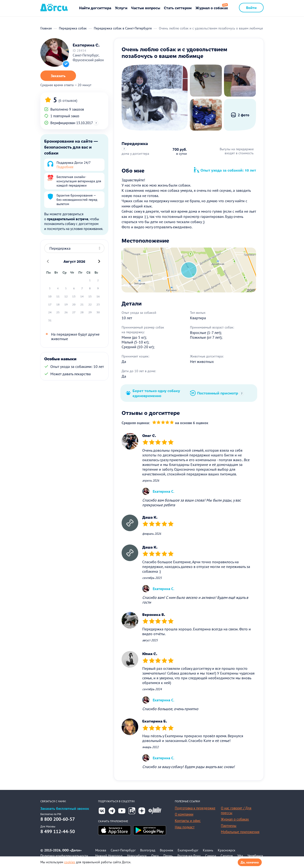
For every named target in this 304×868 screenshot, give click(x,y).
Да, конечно (250, 862)
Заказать (58, 76)
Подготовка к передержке (195, 808)
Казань (208, 850)
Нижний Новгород (109, 856)
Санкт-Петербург (123, 850)
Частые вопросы (146, 8)
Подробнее (65, 167)
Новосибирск (137, 856)
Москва (101, 850)
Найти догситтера (95, 8)
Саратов (227, 856)
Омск (155, 856)
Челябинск (255, 856)
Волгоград (148, 850)
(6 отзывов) (68, 100)
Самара (211, 856)
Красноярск (227, 850)
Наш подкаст (185, 827)
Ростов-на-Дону (189, 856)
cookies (70, 862)
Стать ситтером (178, 8)
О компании (184, 814)
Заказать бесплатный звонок (65, 809)
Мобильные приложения (240, 832)
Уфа (240, 856)
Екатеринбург (188, 850)
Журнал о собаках (212, 8)
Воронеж (166, 850)
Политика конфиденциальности (64, 856)
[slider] (163, 423)
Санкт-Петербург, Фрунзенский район (88, 58)
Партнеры (229, 826)
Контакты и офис (188, 821)
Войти (251, 7)
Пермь (168, 856)
